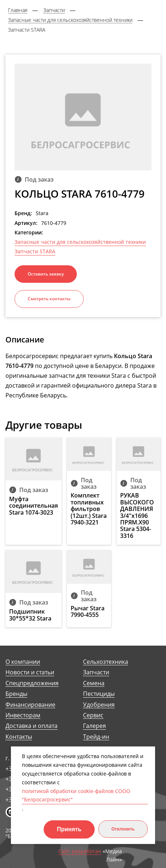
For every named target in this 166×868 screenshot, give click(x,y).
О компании (23, 662)
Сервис (93, 715)
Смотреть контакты (49, 299)
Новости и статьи (30, 672)
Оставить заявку (46, 274)
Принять (69, 829)
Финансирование (30, 705)
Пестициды (99, 694)
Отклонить (123, 829)
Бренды (16, 694)
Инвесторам (23, 715)
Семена (94, 683)
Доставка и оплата (31, 726)
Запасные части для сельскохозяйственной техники (80, 242)
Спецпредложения (32, 683)
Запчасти (96, 672)
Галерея (94, 726)
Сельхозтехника (106, 662)
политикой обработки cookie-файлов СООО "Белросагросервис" (76, 795)
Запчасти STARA (35, 251)
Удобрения (99, 705)
